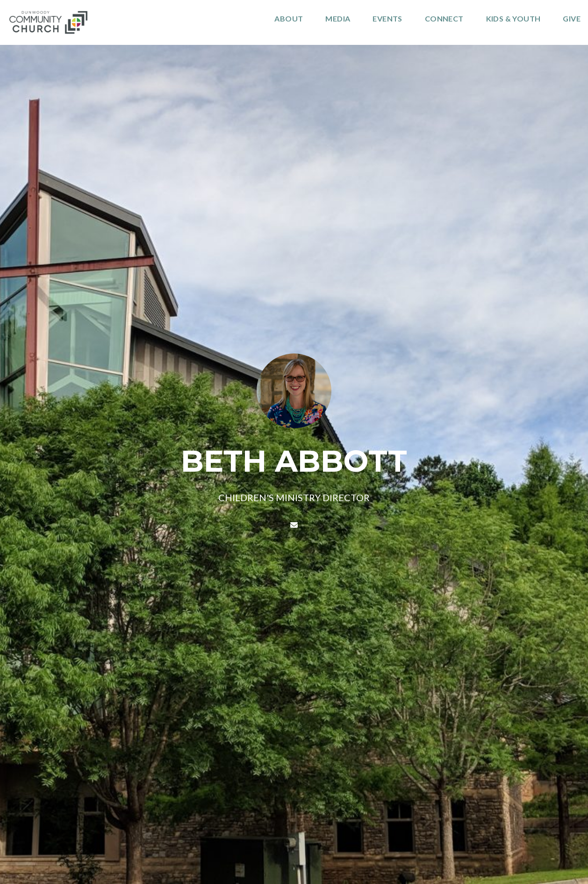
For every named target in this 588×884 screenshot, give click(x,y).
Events (387, 19)
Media (338, 19)
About (289, 19)
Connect (444, 19)
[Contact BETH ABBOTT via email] (294, 525)
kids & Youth (513, 19)
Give (572, 19)
